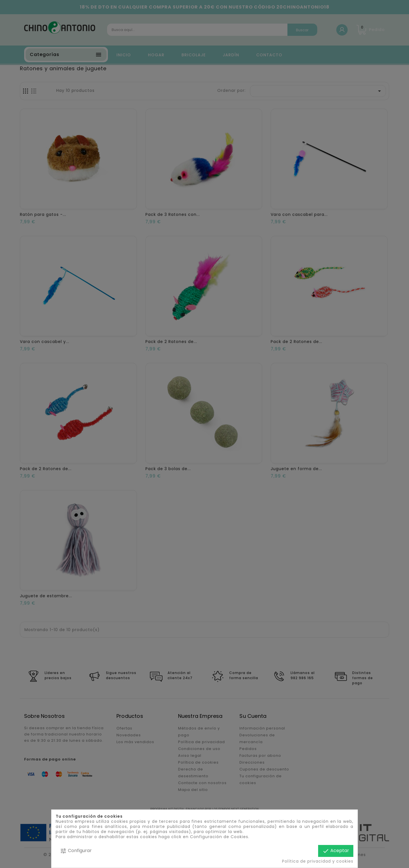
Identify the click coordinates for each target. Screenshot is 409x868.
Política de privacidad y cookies (318, 861)
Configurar (76, 851)
